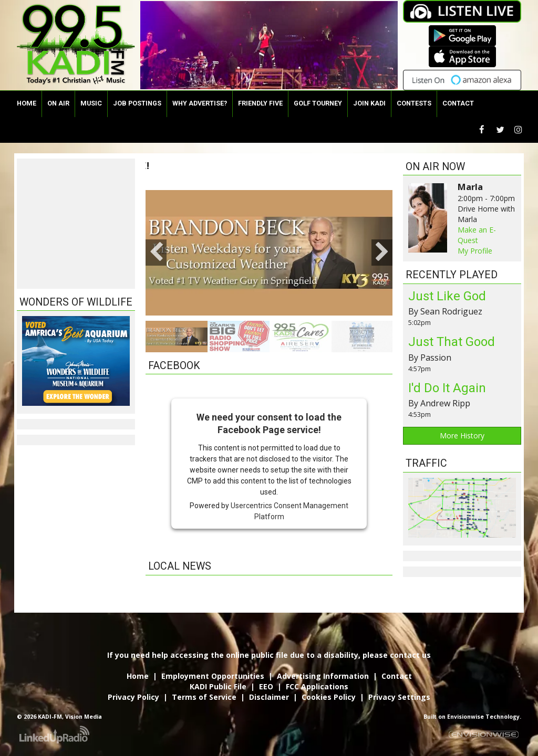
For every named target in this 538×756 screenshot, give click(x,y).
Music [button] (91, 103)
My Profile (475, 251)
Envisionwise (465, 717)
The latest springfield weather (76, 278)
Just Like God (447, 296)
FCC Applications (317, 686)
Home (27, 103)
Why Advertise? (200, 103)
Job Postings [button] (137, 103)
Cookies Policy (329, 697)
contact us (410, 655)
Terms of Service (204, 697)
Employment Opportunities (213, 676)
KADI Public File (218, 686)
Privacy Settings (399, 697)
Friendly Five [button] (260, 103)
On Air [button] (58, 103)
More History (462, 435)
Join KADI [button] (369, 103)
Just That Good (452, 342)
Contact (397, 676)
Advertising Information (323, 676)
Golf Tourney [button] (318, 103)
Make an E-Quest (477, 235)
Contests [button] (414, 103)
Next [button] (382, 253)
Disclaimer (269, 697)
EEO (266, 686)
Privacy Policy (133, 697)
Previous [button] (156, 253)
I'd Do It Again (447, 388)
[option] (264, 253)
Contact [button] (458, 103)
